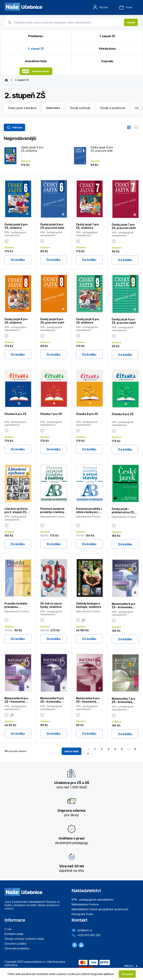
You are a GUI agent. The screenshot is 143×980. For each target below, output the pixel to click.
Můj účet (100, 7)
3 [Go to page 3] (108, 749)
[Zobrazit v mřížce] (129, 127)
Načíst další (71, 751)
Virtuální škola (36, 71)
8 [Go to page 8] (135, 749)
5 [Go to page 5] (122, 749)
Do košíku (18, 260)
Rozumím (127, 974)
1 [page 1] (95, 749)
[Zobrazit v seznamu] (136, 127)
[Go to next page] (88, 754)
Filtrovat (14, 127)
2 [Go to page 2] (102, 749)
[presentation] (68, 22)
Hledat (131, 22)
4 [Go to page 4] (115, 749)
